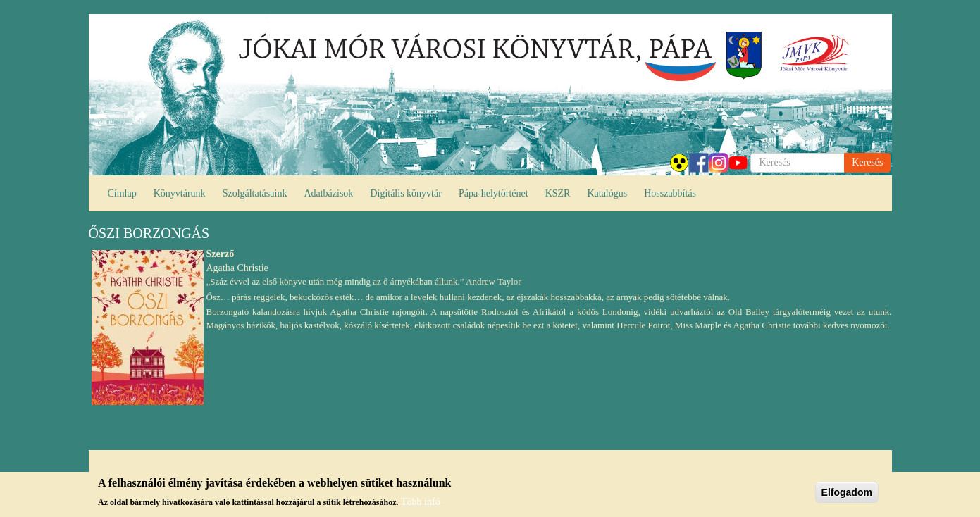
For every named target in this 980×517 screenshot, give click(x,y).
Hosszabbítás (670, 193)
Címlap (122, 193)
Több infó (421, 503)
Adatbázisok (328, 193)
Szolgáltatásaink (255, 193)
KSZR (558, 193)
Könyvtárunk (180, 193)
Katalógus (607, 193)
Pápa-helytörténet (494, 193)
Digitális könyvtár (406, 193)
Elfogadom (847, 494)
